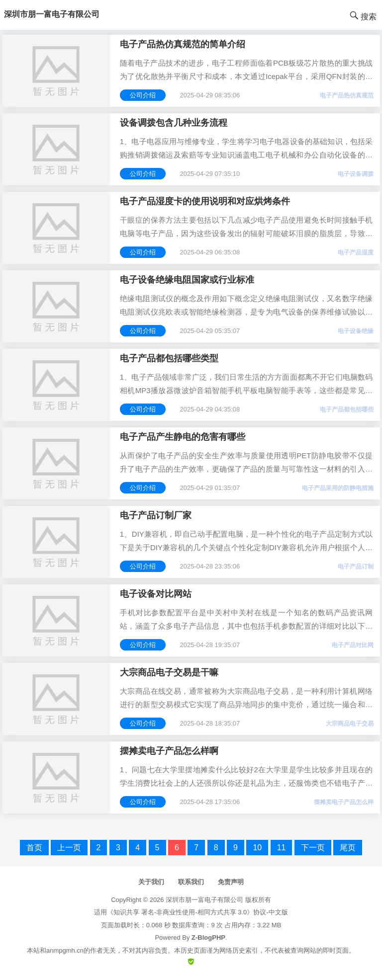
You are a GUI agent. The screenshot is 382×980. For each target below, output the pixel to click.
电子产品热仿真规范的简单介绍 (183, 44)
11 (282, 848)
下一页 (313, 848)
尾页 (348, 848)
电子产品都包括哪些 (347, 409)
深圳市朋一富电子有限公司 (204, 900)
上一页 (69, 848)
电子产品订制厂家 (156, 515)
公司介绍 (143, 95)
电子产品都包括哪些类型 (169, 358)
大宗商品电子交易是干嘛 (169, 672)
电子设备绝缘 (356, 331)
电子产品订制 (356, 567)
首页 (34, 848)
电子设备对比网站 (156, 594)
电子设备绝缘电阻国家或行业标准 (187, 280)
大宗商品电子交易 (350, 724)
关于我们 (151, 882)
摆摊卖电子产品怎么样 (344, 802)
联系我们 (191, 882)
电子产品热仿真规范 (347, 95)
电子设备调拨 (356, 174)
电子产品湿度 (356, 252)
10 (257, 848)
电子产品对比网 (353, 645)
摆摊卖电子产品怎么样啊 (169, 751)
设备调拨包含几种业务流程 (174, 123)
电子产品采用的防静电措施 (338, 488)
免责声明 (231, 882)
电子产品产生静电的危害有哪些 (183, 437)
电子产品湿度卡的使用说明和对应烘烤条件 (205, 201)
